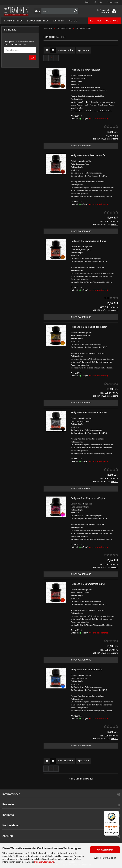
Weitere (73, 21)
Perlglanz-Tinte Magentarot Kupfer (88, 498)
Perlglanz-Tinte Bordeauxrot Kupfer (88, 155)
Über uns (112, 21)
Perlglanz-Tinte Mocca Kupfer (85, 70)
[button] (87, 2)
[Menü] (117, 813)
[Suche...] (37, 11)
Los (33, 58)
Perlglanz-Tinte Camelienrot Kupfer (88, 584)
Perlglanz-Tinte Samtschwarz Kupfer (89, 412)
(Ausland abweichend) (98, 119)
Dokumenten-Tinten (38, 21)
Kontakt (96, 21)
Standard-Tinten (13, 21)
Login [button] (98, 2)
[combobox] (66, 50)
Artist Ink (59, 21)
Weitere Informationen (105, 858)
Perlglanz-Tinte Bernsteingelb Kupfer (89, 327)
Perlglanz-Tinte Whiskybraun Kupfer (88, 241)
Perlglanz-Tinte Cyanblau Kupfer (87, 670)
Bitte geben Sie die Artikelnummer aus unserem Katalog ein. (19, 43)
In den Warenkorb (81, 146)
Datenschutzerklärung (44, 862)
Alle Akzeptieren (105, 850)
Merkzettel (112, 2)
